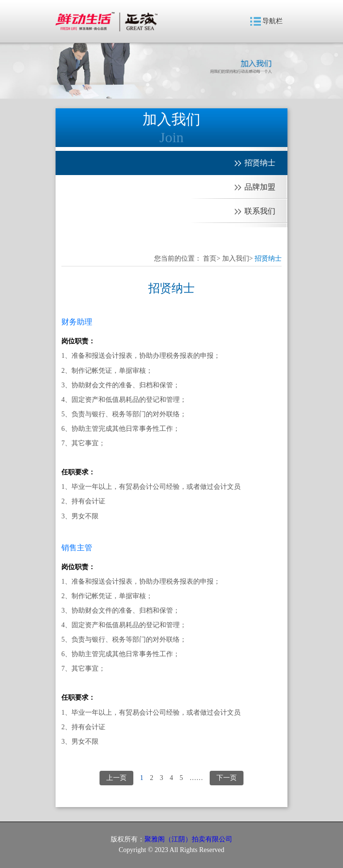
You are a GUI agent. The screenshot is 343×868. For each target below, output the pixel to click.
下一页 (227, 778)
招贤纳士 (268, 258)
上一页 (116, 778)
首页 (210, 258)
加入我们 (236, 258)
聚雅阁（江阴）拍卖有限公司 (188, 839)
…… (196, 778)
